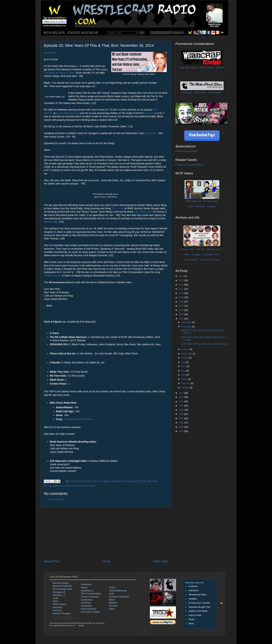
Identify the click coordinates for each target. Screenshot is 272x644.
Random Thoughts (61, 614)
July (184, 362)
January (186, 388)
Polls (217, 255)
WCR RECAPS (54, 33)
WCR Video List (194, 201)
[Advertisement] (106, 533)
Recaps (184, 249)
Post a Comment (56, 500)
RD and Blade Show (62, 589)
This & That (118, 208)
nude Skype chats (143, 212)
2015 (181, 314)
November (187, 327)
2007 (181, 418)
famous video (51, 222)
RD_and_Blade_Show (55, 486)
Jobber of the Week (198, 611)
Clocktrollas (86, 606)
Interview (116, 481)
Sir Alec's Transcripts (210, 260)
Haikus (84, 588)
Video (55, 601)
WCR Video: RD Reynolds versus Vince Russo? (204, 344)
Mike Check (152, 481)
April (184, 375)
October (186, 349)
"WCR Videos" (60, 604)
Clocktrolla (208, 255)
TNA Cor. (200, 249)
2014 (181, 319)
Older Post (160, 561)
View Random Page (202, 135)
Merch (112, 600)
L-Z (221, 249)
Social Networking (118, 591)
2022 (181, 285)
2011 (181, 402)
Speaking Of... (88, 591)
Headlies (193, 599)
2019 (181, 297)
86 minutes (50, 53)
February (186, 383)
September (187, 354)
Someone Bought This (199, 607)
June (184, 366)
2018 (181, 302)
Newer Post (52, 561)
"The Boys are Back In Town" (59, 73)
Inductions (194, 590)
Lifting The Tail (139, 481)
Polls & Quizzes (88, 609)
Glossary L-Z (59, 595)
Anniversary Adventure (81, 481)
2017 (181, 306)
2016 (181, 310)
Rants (191, 619)
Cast (192, 249)
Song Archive (200, 92)
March (185, 379)
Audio (191, 206)
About (112, 609)
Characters (86, 584)
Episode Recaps (61, 583)
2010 (181, 406)
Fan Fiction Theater (90, 612)
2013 (181, 393)
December (187, 322)
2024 (181, 276)
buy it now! (149, 113)
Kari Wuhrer (151, 133)
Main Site (185, 68)
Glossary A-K (213, 249)
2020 (181, 293)
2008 (181, 414)
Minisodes (200, 206)
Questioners (87, 600)
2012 (181, 397)
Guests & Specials (90, 597)
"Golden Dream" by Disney (78, 419)
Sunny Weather (74, 486)
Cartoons (211, 206)
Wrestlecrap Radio (197, 595)
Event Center (195, 615)
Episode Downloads (62, 586)
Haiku (187, 255)
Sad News (86, 603)
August (185, 358)
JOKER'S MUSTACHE (83, 33)
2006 (181, 423)
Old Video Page (210, 201)
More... (192, 624)
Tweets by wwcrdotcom (187, 151)
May (184, 371)
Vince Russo (89, 486)
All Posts (113, 606)
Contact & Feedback (119, 597)
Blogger (81, 626)
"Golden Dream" (53, 276)
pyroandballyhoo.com (67, 113)
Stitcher (211, 68)
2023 (181, 280)
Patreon (220, 68)
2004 (181, 431)
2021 (181, 289)
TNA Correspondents (91, 594)
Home (106, 561)
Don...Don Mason (102, 481)
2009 (181, 410)
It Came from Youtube (199, 603)
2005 (181, 427)
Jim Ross (126, 481)
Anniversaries (215, 92)
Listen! (112, 588)
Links (112, 594)
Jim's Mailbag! (191, 260)
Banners (113, 603)
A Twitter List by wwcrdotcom (189, 165)
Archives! (193, 586)
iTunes (194, 68)
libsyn (202, 68)
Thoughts (196, 255)
